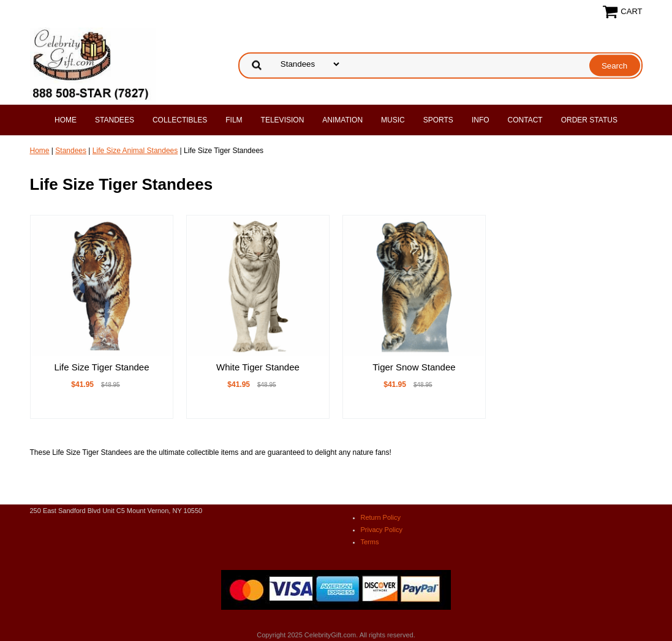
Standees (115, 120)
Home (66, 120)
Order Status (589, 120)
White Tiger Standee (258, 367)
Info (481, 120)
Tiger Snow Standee (414, 367)
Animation (342, 120)
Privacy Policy (382, 530)
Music (393, 120)
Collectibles (180, 120)
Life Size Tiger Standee (101, 367)
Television (283, 120)
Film (234, 120)
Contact (525, 120)
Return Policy (381, 517)
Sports (438, 120)
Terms (370, 542)
